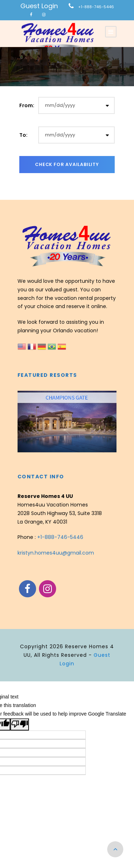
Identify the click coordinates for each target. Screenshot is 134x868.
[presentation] (24, 422)
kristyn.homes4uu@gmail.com (56, 553)
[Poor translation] (20, 724)
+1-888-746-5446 (96, 7)
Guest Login (39, 6)
